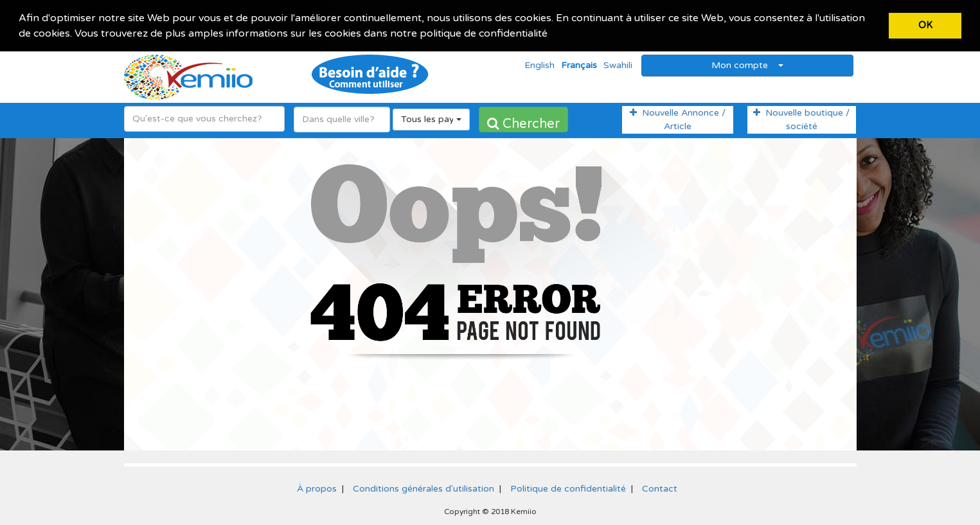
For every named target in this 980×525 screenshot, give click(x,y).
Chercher (523, 123)
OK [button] (925, 25)
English (539, 64)
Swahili (618, 64)
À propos (317, 487)
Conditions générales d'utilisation (423, 487)
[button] (552, 35)
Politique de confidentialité (568, 487)
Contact (660, 487)
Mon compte (747, 64)
